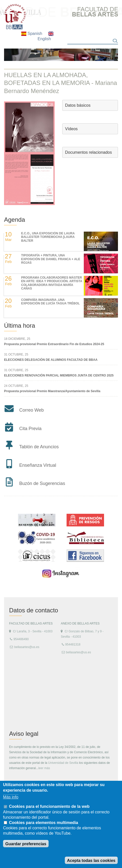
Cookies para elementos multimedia (44, 823)
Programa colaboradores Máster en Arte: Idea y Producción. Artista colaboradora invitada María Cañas (52, 283)
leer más (44, 768)
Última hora (20, 326)
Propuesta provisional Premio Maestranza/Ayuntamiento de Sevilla (52, 391)
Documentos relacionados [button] (88, 152)
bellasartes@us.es (27, 647)
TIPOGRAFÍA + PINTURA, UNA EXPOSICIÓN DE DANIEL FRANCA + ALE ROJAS (51, 259)
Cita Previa (30, 429)
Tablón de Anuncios (39, 447)
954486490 (21, 639)
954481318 (73, 644)
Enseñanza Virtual (38, 465)
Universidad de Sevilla (63, 763)
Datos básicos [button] (78, 105)
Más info (11, 797)
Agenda (15, 220)
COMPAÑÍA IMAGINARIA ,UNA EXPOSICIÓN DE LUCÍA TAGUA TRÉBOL (51, 302)
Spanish (32, 34)
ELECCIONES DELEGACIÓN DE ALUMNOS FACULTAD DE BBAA (51, 360)
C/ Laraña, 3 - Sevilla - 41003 (33, 631)
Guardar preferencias (26, 844)
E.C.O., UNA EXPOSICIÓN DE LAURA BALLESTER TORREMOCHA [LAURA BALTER (48, 237)
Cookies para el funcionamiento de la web (49, 806)
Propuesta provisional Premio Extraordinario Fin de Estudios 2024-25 (54, 344)
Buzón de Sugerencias (42, 483)
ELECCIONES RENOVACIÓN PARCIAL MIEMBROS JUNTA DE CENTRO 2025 (59, 375)
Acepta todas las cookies (91, 861)
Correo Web (32, 410)
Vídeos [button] (71, 129)
